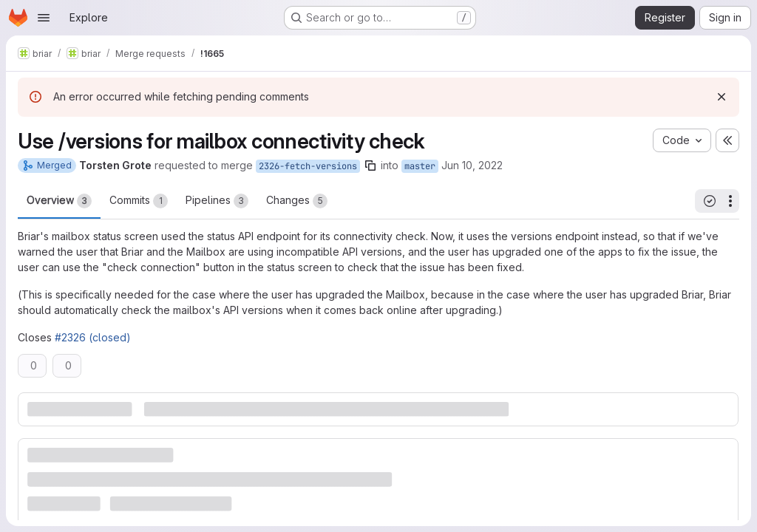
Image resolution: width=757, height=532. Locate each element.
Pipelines (217, 201)
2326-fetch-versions (308, 166)
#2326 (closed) (93, 337)
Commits (139, 201)
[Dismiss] (722, 97)
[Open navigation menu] (44, 18)
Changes (297, 201)
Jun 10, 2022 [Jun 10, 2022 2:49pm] (472, 165)
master (420, 166)
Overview (59, 201)
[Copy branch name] (370, 166)
